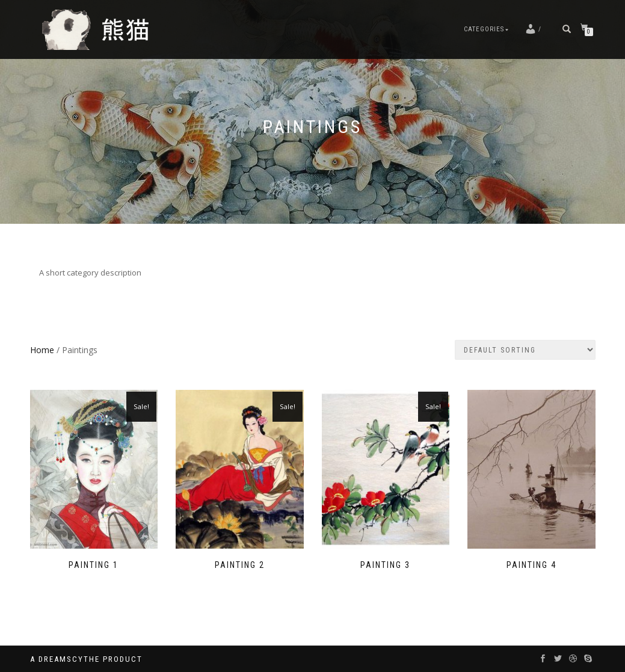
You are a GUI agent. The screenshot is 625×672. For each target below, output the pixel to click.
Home (42, 350)
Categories (484, 29)
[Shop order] (525, 350)
